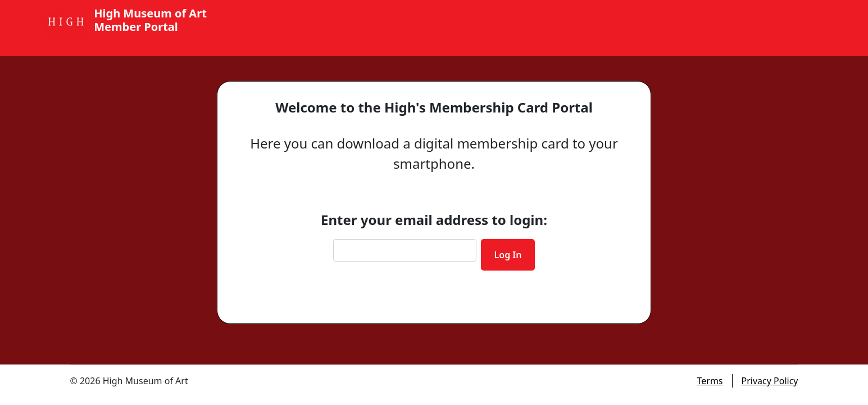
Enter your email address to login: (434, 220)
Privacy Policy (770, 381)
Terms (710, 381)
